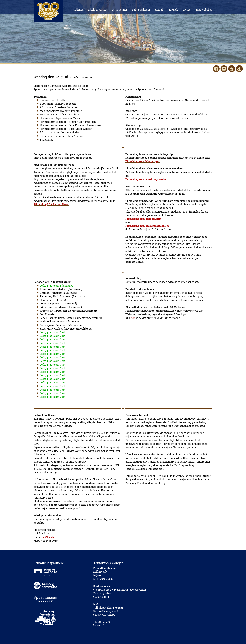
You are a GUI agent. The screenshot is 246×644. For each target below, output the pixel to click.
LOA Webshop (204, 10)
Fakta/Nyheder (141, 10)
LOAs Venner (120, 10)
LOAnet (187, 10)
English (174, 10)
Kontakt (160, 10)
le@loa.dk (99, 575)
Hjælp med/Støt (98, 10)
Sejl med (78, 10)
